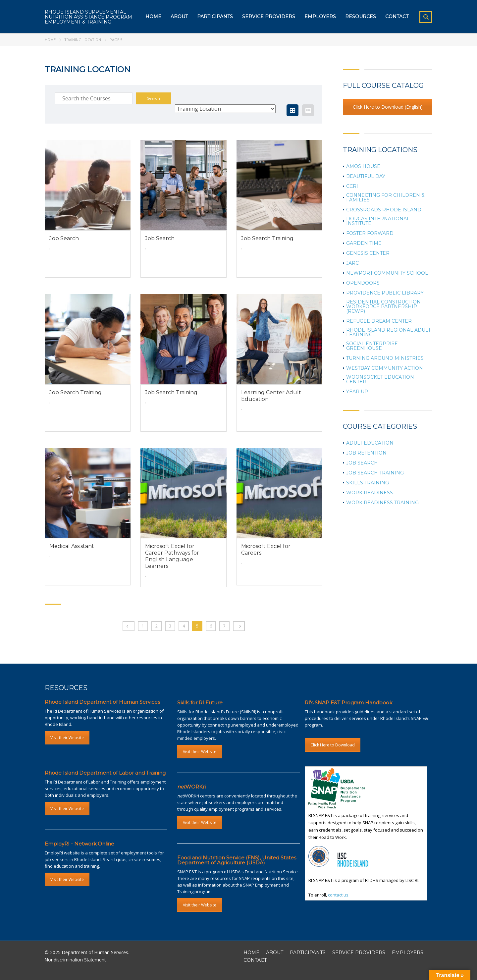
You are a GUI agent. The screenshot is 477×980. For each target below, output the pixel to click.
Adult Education (370, 443)
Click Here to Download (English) (388, 107)
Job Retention (366, 453)
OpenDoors (363, 283)
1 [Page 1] (143, 626)
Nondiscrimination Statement (75, 960)
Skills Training (368, 483)
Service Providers (269, 17)
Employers (320, 17)
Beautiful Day (366, 176)
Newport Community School (387, 273)
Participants (215, 17)
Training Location (83, 40)
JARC (352, 263)
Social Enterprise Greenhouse (372, 346)
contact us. (339, 895)
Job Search (362, 463)
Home (153, 17)
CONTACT (255, 960)
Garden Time (364, 243)
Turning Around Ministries (385, 358)
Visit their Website (67, 738)
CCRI (352, 186)
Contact (397, 17)
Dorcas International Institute (378, 221)
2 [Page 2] (157, 626)
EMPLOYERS (408, 953)
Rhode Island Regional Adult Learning (388, 332)
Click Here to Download (333, 745)
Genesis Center (368, 253)
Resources (361, 17)
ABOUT (275, 953)
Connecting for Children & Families (385, 197)
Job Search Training (375, 473)
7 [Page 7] (224, 626)
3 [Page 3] (170, 626)
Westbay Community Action (385, 368)
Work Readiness (370, 493)
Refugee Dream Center (379, 321)
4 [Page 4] (184, 626)
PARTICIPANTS (308, 953)
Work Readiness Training (382, 503)
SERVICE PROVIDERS (359, 953)
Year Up (357, 392)
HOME (251, 953)
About (179, 17)
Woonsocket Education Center (380, 379)
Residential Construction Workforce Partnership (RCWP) (383, 306)
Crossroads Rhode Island (384, 210)
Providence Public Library (385, 293)
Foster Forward (370, 233)
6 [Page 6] (211, 626)
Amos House (363, 166)
